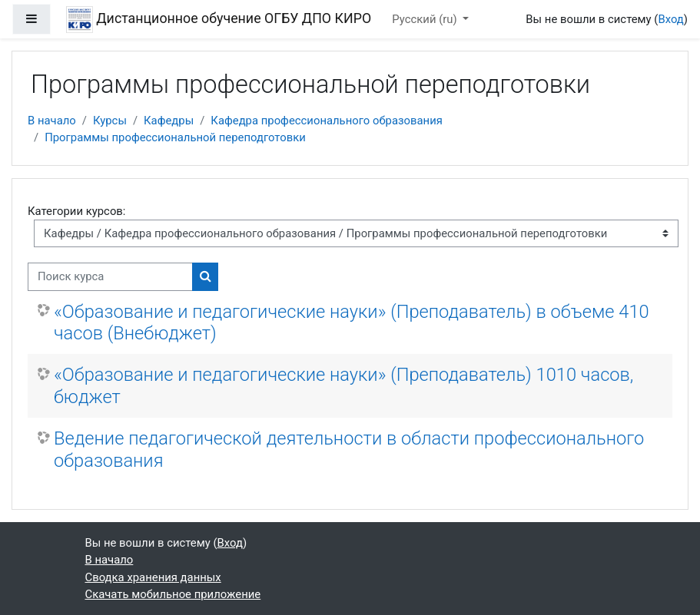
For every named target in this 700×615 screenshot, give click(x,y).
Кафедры (169, 121)
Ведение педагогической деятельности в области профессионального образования (349, 449)
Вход (670, 19)
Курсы (110, 121)
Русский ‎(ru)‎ (426, 19)
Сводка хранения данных (153, 577)
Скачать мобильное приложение (173, 594)
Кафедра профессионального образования (327, 121)
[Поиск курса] (110, 276)
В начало (52, 121)
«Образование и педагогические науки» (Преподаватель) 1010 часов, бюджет (343, 385)
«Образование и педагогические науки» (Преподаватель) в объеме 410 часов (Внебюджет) (352, 322)
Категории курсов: (76, 211)
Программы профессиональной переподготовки (175, 137)
